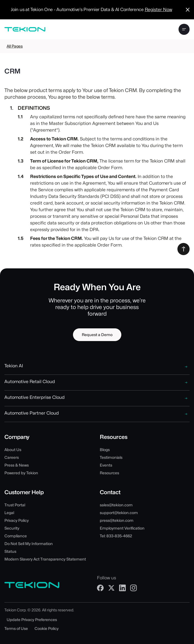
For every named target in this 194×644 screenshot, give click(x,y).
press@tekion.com (117, 520)
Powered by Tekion (21, 473)
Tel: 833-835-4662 (116, 536)
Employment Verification (122, 528)
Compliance (16, 536)
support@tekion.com (119, 513)
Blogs (105, 450)
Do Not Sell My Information (29, 544)
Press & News (17, 465)
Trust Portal (15, 505)
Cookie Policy (47, 629)
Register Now (158, 10)
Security (12, 528)
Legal (9, 513)
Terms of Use (16, 629)
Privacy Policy (17, 520)
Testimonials (111, 457)
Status (10, 551)
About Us (13, 450)
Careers (12, 457)
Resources (109, 473)
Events (106, 465)
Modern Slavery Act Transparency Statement (45, 559)
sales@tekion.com (116, 505)
